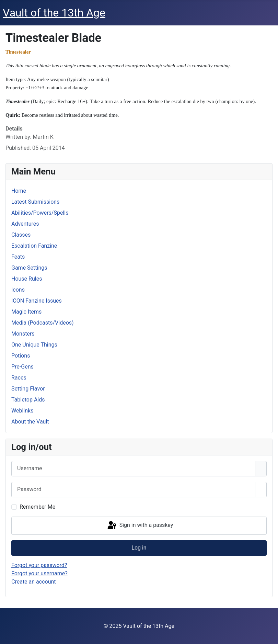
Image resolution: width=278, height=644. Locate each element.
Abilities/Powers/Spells (40, 213)
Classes (21, 235)
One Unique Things (34, 345)
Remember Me (37, 507)
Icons (18, 290)
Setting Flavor (28, 389)
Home (19, 191)
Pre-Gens (22, 367)
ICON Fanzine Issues (37, 301)
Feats (18, 257)
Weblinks (22, 411)
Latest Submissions (35, 202)
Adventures (25, 224)
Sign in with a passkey (140, 526)
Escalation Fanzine (34, 246)
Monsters (23, 334)
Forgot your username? (39, 573)
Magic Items (26, 312)
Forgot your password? (39, 565)
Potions (21, 356)
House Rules (27, 279)
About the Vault (30, 422)
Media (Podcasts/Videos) (43, 323)
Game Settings (29, 268)
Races (19, 378)
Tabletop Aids (28, 400)
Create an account (34, 582)
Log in (139, 548)
